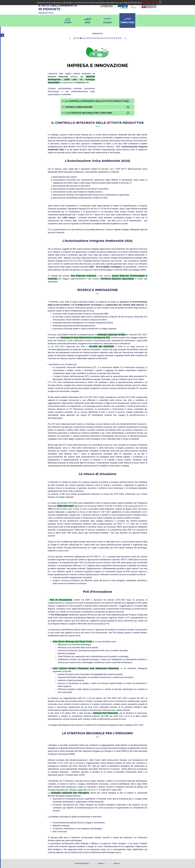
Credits (101, 864)
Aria (88, 22)
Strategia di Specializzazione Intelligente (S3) (85, 338)
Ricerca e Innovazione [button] (79, 107)
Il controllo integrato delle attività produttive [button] (97, 101)
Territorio (127, 22)
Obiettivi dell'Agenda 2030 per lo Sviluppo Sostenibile (71, 80)
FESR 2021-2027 (65, 506)
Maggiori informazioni (150, 3)
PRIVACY (117, 864)
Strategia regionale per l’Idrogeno (70, 793)
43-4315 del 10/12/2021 (101, 347)
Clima (68, 22)
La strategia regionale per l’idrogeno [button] (89, 113)
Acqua (108, 22)
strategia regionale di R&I (111, 335)
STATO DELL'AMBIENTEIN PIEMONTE (67, 9)
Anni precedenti (82, 864)
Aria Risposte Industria (84, 276)
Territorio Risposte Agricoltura (117, 279)
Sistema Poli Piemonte (106, 713)
